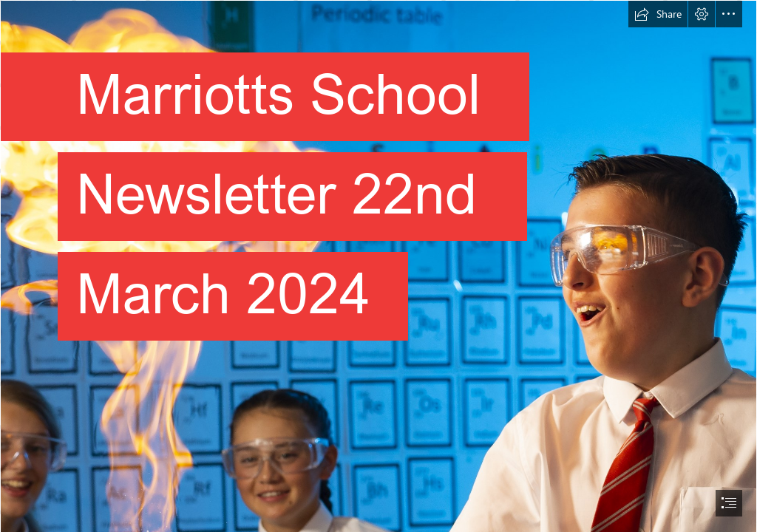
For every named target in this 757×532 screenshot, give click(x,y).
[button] (658, 14)
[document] (378, 266)
